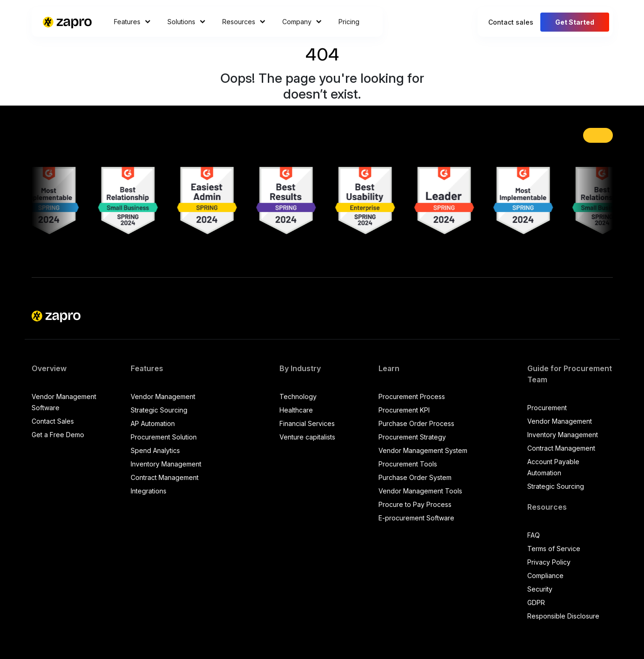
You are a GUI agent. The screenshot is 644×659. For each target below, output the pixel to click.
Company (302, 22)
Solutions (186, 22)
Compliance (545, 576)
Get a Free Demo (58, 435)
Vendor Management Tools (420, 491)
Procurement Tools (408, 464)
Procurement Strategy (412, 437)
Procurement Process (412, 396)
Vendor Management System (423, 450)
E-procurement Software (416, 518)
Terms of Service (554, 549)
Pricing (349, 22)
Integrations (149, 491)
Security (540, 589)
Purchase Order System (415, 477)
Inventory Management (166, 464)
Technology (298, 396)
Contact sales (511, 22)
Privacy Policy (549, 562)
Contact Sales (53, 421)
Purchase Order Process (416, 423)
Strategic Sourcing (159, 410)
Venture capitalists (307, 437)
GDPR (536, 602)
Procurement (547, 408)
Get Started (575, 22)
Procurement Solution (164, 437)
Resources (244, 22)
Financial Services (307, 423)
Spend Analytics (155, 450)
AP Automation (153, 423)
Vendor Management (163, 396)
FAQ (534, 535)
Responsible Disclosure (563, 616)
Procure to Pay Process (415, 504)
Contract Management (165, 477)
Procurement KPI (404, 410)
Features (132, 22)
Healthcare (296, 410)
